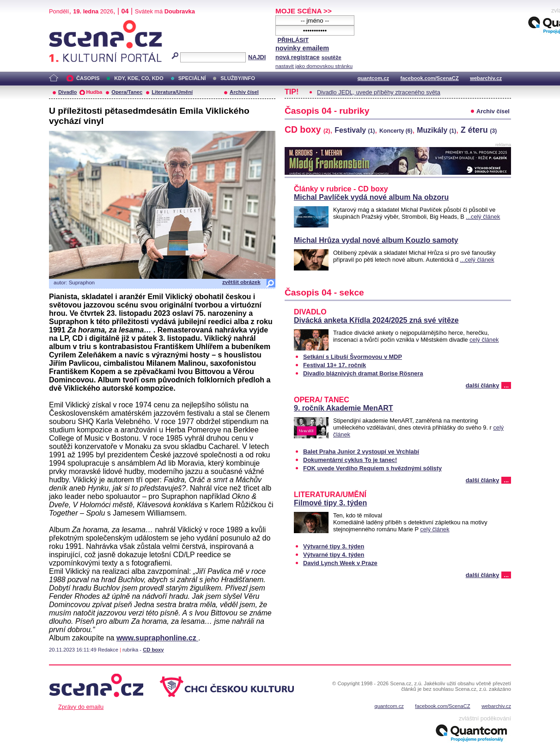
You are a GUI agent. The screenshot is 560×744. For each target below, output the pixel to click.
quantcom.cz (373, 78)
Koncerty (396, 131)
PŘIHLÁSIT (293, 40)
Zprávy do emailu (81, 707)
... (506, 385)
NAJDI (257, 57)
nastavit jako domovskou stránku (314, 66)
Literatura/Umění (172, 92)
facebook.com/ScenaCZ (430, 78)
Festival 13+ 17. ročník (335, 365)
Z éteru (479, 130)
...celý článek (483, 217)
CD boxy (153, 650)
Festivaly (355, 130)
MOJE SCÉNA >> (304, 11)
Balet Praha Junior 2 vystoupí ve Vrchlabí (361, 452)
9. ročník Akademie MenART (344, 408)
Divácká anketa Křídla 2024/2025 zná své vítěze (376, 320)
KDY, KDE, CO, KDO (139, 78)
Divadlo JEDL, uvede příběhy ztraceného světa (379, 92)
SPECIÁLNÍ (192, 78)
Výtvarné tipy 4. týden (334, 555)
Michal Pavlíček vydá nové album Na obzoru (371, 197)
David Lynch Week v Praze (340, 563)
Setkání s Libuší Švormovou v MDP (353, 357)
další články (483, 385)
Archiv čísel (244, 92)
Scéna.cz (65, 24)
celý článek (484, 340)
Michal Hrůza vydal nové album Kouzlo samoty (376, 240)
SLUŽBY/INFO (238, 78)
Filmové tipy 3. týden (330, 503)
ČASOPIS (88, 78)
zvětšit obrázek (241, 282)
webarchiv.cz (486, 78)
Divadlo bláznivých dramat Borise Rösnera (363, 373)
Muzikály (436, 130)
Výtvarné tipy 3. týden (334, 546)
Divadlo (67, 92)
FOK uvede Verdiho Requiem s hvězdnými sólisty (372, 468)
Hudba (94, 92)
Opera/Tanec (127, 92)
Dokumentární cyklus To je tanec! (350, 460)
